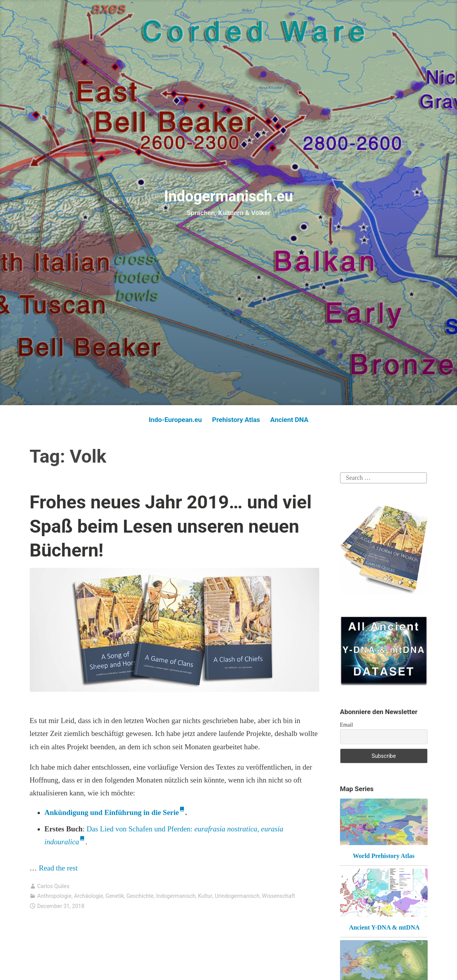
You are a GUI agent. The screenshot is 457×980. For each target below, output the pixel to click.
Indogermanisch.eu (228, 196)
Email (346, 725)
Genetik (115, 896)
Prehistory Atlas (236, 420)
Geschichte (140, 896)
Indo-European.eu (175, 420)
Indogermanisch (176, 896)
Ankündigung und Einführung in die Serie (112, 812)
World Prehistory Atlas (384, 856)
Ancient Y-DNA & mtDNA (384, 927)
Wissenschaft (278, 896)
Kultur (205, 896)
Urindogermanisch (237, 896)
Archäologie (88, 896)
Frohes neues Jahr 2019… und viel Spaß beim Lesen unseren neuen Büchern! (171, 526)
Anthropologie (54, 896)
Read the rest (59, 868)
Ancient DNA (289, 420)
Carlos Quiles (53, 886)
